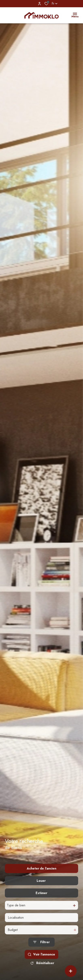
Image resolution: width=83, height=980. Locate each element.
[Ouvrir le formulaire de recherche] (41, 950)
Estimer (41, 901)
